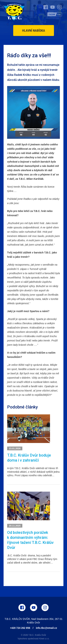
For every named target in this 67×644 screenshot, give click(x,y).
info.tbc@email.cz (47, 628)
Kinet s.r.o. (44, 639)
